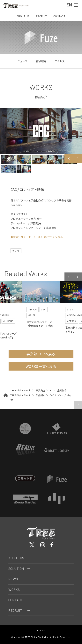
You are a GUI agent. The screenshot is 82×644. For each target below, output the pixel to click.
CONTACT (59, 16)
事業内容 (41, 391)
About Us (16, 559)
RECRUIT (41, 16)
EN (69, 5)
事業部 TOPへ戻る (41, 354)
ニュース (22, 61)
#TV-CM (33, 309)
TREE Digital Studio (21, 391)
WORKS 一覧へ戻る (41, 367)
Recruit (15, 611)
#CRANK (72, 321)
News (13, 579)
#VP (44, 309)
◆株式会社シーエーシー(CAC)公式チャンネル (37, 237)
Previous (69, 158)
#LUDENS (9, 321)
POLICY (41, 631)
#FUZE (16, 251)
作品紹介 (41, 61)
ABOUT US (23, 16)
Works (14, 590)
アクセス (60, 61)
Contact (16, 600)
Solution (16, 569)
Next (78, 158)
